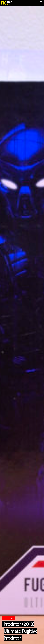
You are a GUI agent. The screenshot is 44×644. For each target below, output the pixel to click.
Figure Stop (10, 3)
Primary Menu (41, 3)
